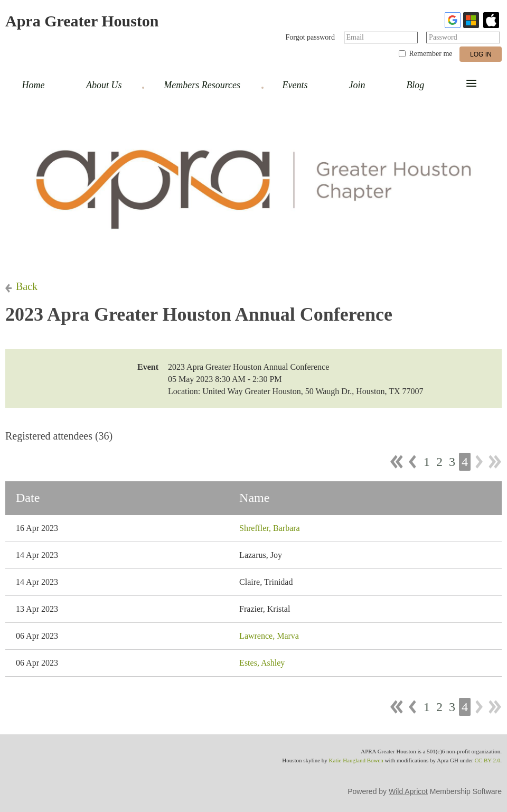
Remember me (430, 54)
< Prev (412, 462)
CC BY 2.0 (487, 760)
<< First (397, 462)
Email (355, 37)
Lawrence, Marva (269, 636)
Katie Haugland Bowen (356, 760)
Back (27, 286)
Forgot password (310, 37)
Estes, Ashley (262, 663)
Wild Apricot (408, 791)
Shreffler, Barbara (270, 528)
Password (443, 37)
